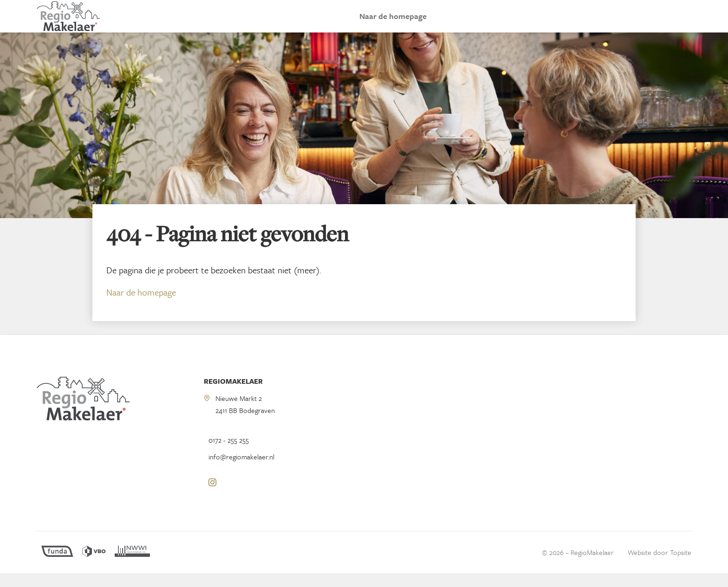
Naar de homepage (393, 23)
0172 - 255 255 (229, 454)
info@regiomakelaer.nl (241, 471)
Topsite (681, 566)
